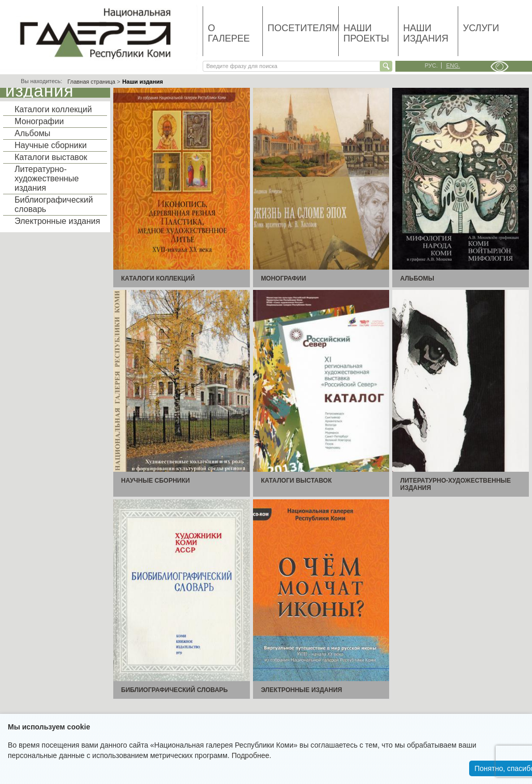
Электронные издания (57, 221)
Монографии (39, 121)
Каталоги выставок (51, 157)
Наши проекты (366, 33)
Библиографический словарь (54, 204)
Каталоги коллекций (53, 109)
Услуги (481, 28)
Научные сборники (51, 145)
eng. (453, 65)
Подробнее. (252, 755)
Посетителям (303, 28)
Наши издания (426, 33)
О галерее (229, 33)
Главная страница (91, 82)
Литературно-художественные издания (47, 178)
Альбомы (32, 133)
